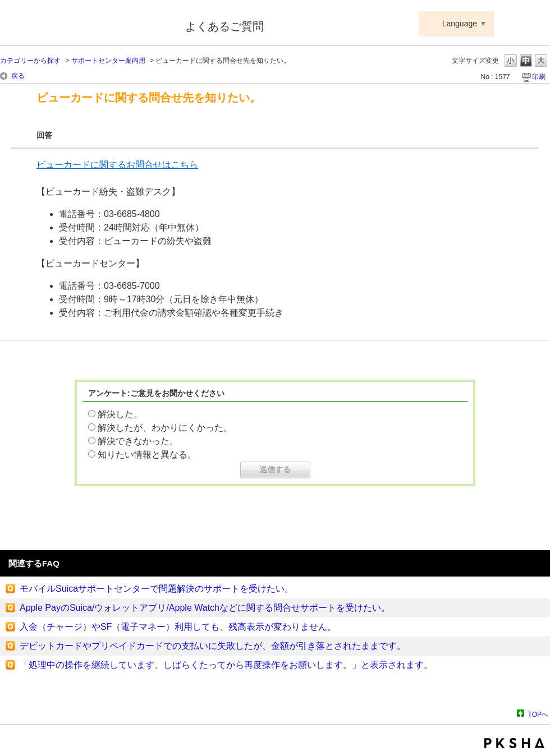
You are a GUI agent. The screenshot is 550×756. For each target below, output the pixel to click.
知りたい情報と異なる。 (147, 455)
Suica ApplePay (85, 24)
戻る (18, 76)
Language (460, 24)
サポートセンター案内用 (108, 61)
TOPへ (538, 714)
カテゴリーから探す (30, 61)
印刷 (539, 77)
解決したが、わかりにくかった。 (165, 428)
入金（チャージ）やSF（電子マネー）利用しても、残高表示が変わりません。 (178, 627)
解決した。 (120, 414)
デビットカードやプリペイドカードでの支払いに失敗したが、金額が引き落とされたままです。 (213, 646)
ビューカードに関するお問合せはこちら (117, 165)
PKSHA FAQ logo (514, 743)
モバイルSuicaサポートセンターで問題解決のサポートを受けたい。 (157, 589)
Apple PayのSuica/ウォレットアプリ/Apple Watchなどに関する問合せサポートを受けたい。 (205, 608)
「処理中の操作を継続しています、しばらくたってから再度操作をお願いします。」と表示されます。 (226, 665)
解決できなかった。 (138, 441)
